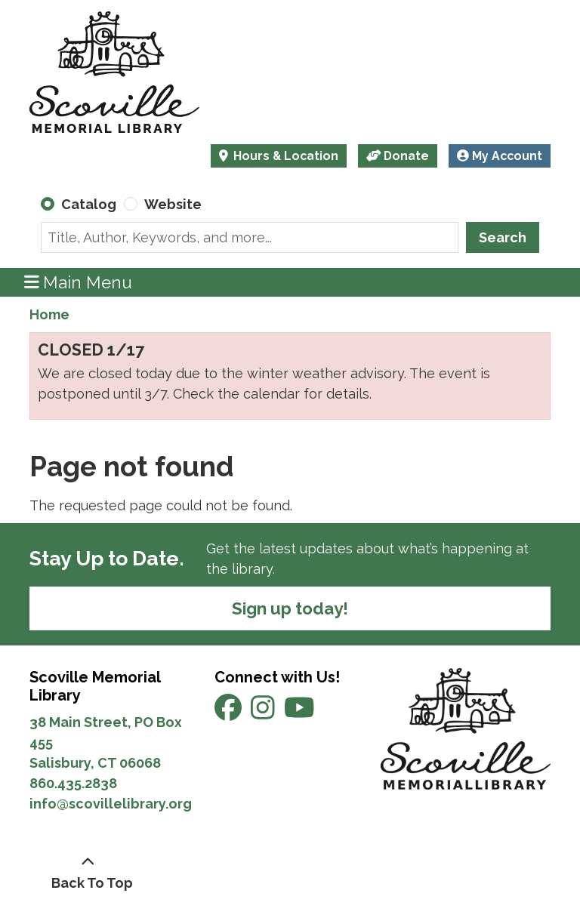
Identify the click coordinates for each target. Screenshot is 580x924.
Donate (398, 156)
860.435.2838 (73, 783)
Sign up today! (290, 608)
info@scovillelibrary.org (111, 804)
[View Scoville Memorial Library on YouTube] (299, 712)
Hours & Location (284, 156)
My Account (500, 156)
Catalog (89, 204)
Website (173, 204)
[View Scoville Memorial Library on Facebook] (230, 712)
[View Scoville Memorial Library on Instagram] (264, 712)
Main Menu (79, 282)
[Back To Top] (88, 873)
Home (49, 314)
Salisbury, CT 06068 (97, 763)
